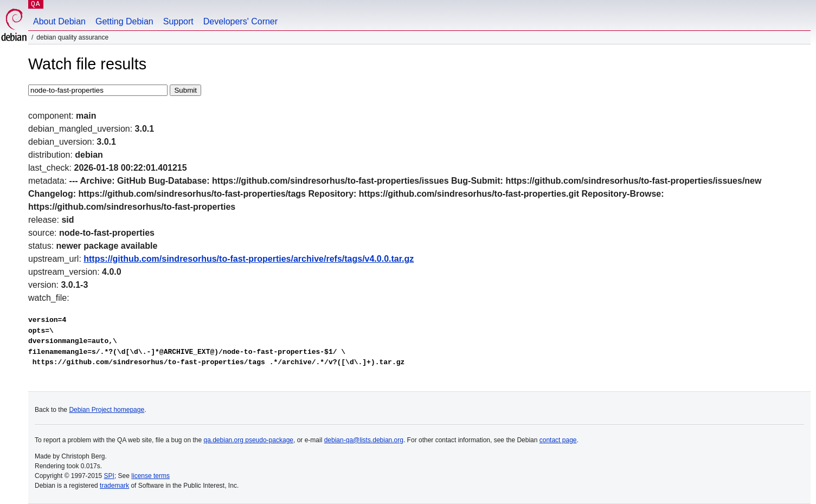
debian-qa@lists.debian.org (364, 440)
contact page (558, 440)
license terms (150, 476)
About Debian (59, 21)
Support (178, 21)
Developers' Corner (240, 21)
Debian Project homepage (107, 410)
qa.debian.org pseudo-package (249, 440)
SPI (109, 476)
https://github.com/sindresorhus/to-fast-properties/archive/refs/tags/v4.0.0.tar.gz (249, 259)
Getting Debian (124, 21)
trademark (114, 486)
